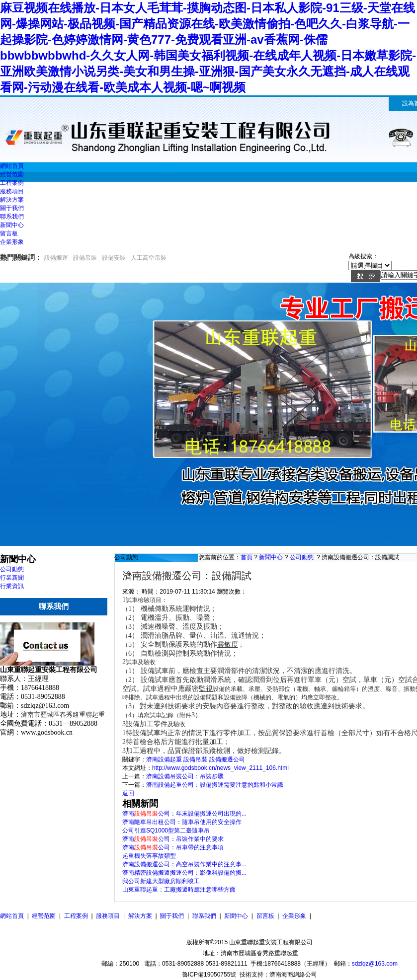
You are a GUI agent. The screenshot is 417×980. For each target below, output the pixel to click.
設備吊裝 (85, 258)
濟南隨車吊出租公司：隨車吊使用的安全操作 (182, 822)
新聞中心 (271, 557)
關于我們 (172, 916)
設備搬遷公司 (227, 759)
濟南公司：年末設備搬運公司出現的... (184, 814)
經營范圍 (44, 916)
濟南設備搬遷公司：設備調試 (360, 557)
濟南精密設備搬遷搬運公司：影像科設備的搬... (184, 873)
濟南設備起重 (164, 759)
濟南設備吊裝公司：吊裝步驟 (185, 776)
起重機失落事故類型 (149, 856)
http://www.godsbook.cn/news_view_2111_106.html (220, 768)
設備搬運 (56, 258)
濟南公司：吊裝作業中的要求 (173, 839)
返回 (128, 793)
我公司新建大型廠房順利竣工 (161, 881)
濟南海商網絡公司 (293, 975)
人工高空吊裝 (149, 258)
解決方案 (140, 916)
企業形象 (294, 916)
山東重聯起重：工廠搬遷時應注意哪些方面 (179, 890)
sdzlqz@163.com (375, 964)
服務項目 (108, 916)
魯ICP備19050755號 (209, 975)
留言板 (265, 916)
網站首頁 (12, 916)
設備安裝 (114, 258)
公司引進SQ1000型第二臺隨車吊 (166, 830)
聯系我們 (204, 916)
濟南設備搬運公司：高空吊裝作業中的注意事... (184, 864)
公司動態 (302, 557)
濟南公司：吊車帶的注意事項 (173, 847)
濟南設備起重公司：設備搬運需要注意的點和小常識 (215, 785)
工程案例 (76, 916)
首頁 (247, 557)
